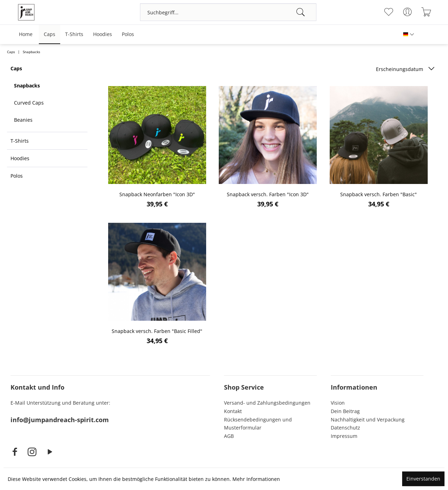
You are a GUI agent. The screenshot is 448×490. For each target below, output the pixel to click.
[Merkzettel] (388, 12)
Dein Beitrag (345, 411)
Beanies (23, 120)
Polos (17, 176)
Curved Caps (29, 103)
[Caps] (50, 34)
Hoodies (20, 158)
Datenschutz (345, 428)
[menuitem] (228, 12)
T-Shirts (20, 141)
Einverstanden (423, 479)
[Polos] (128, 34)
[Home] (26, 34)
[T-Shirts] (74, 34)
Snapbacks (27, 86)
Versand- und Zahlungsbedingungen (267, 403)
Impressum (344, 436)
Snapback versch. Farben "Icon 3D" (268, 194)
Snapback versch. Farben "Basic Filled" (157, 331)
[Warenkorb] (426, 12)
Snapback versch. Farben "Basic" (379, 194)
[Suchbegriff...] (228, 12)
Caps (16, 68)
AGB (229, 436)
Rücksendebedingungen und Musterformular (258, 424)
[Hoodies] (103, 34)
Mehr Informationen (256, 479)
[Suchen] (301, 12)
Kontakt (233, 411)
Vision (338, 403)
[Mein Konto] (407, 12)
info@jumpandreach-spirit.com (60, 420)
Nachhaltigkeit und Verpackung (368, 420)
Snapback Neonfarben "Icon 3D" (157, 194)
